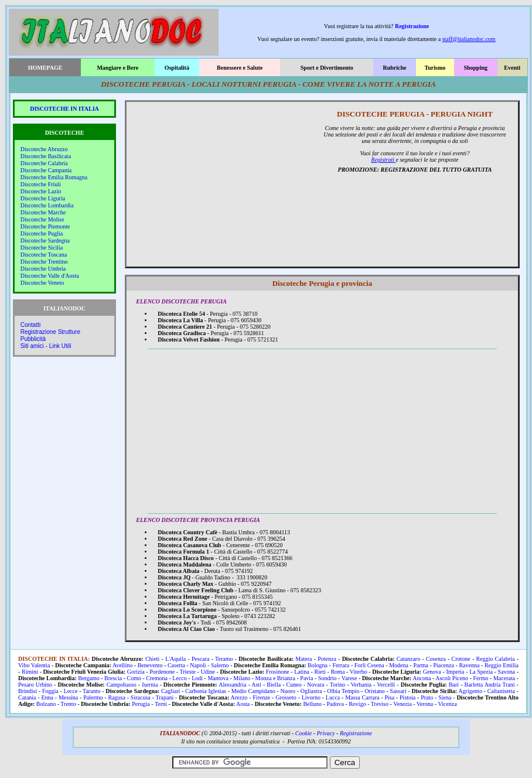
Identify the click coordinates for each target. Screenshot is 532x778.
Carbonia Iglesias (206, 691)
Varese (349, 678)
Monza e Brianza (275, 678)
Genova (432, 672)
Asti (256, 685)
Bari (454, 685)
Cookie (303, 733)
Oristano (374, 691)
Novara (316, 685)
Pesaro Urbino (35, 685)
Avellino (122, 665)
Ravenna (469, 665)
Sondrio (328, 678)
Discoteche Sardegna (45, 240)
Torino (338, 685)
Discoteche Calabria (44, 163)
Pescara (201, 659)
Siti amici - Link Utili (46, 346)
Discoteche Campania (46, 170)
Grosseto (286, 697)
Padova (335, 704)
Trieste (188, 672)
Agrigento (470, 691)
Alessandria (232, 685)
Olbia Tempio (343, 691)
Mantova (218, 678)
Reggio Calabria (496, 659)
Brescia (113, 678)
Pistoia (407, 697)
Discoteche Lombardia (47, 205)
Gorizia (136, 672)
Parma (421, 665)
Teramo (224, 659)
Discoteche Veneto (42, 283)
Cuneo (294, 685)
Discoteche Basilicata (46, 156)
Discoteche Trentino (44, 262)
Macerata (504, 678)
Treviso (380, 704)
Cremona (157, 678)
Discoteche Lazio (41, 191)
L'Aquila (175, 659)
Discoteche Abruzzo (44, 149)
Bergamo (88, 678)
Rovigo (357, 704)
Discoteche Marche (43, 212)
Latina (302, 672)
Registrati (384, 160)
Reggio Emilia (502, 665)
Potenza (327, 659)
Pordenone (162, 672)
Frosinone (278, 672)
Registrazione (412, 26)
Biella (274, 685)
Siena (445, 697)
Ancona (422, 678)
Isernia (150, 685)
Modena (399, 665)
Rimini (30, 672)
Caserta (176, 665)
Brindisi (28, 691)
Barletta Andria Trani (490, 685)
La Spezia (481, 672)
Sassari (398, 691)
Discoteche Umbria (43, 269)
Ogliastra (311, 691)
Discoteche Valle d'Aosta (50, 276)
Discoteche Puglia (42, 233)
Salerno (220, 665)
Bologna (318, 665)
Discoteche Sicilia (42, 248)
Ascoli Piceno (452, 678)
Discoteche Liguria (43, 198)
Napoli (198, 665)
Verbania (361, 685)
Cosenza (436, 659)
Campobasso (122, 685)
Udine (208, 672)
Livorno (311, 697)
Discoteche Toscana (44, 255)
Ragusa (116, 697)
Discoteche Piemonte (45, 226)
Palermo (93, 697)
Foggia (50, 691)
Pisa (389, 697)
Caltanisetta (501, 691)
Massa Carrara (362, 697)
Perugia (141, 704)
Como (134, 678)
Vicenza (447, 704)
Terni (161, 704)
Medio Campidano (253, 691)
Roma (337, 672)
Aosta (243, 704)
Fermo (480, 678)
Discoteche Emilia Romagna (54, 177)
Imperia (455, 672)
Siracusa (141, 697)
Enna (47, 697)
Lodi (197, 678)
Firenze (261, 697)
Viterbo (359, 672)
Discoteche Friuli (41, 184)
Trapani (164, 697)
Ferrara (341, 665)
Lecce (71, 691)
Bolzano (46, 704)
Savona (507, 672)
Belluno (312, 704)
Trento (68, 704)
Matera (303, 659)
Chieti (152, 659)
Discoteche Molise (42, 219)
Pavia (306, 678)
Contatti (30, 325)
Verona (425, 704)
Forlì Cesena (369, 665)
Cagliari (170, 691)
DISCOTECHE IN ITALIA (64, 109)
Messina (68, 697)
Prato (427, 697)
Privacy (325, 733)
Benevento (150, 665)
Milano (242, 678)
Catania (27, 697)
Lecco (179, 678)
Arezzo (239, 697)
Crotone (461, 659)
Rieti (320, 672)
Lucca (333, 697)
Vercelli (386, 685)
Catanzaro (409, 659)
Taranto (91, 691)
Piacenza (444, 665)
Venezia (403, 704)
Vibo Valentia (34, 665)
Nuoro (288, 691)
